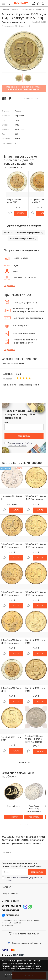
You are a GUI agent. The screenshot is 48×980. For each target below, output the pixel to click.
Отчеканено (13, 955)
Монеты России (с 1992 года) (23, 239)
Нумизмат (21, 3)
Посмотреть (13, 817)
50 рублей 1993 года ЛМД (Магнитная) (36, 498)
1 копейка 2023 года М (12, 498)
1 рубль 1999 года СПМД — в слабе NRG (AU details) (34, 739)
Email (7, 422)
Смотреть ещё (24, 762)
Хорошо (9, 975)
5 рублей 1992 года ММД (35, 641)
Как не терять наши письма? (24, 934)
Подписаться (24, 436)
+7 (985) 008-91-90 (12, 906)
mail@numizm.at (10, 910)
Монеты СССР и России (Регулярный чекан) (23, 233)
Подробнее (9, 286)
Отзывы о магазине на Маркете (24, 943)
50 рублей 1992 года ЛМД (15, 201)
